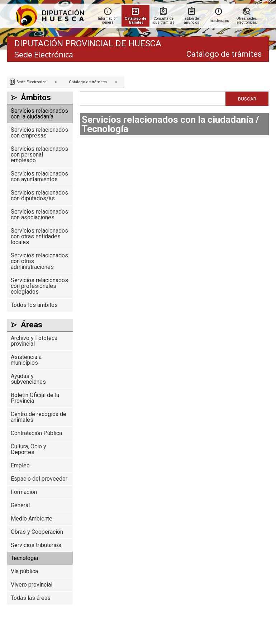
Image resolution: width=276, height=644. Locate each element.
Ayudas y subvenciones (28, 379)
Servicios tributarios (36, 545)
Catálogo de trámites (88, 82)
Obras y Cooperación (37, 532)
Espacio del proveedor (39, 479)
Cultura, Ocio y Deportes (28, 449)
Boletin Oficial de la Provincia (35, 398)
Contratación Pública (36, 433)
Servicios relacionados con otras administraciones (39, 261)
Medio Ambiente (32, 519)
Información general (108, 20)
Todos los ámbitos (34, 305)
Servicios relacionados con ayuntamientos (39, 176)
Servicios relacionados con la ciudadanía (39, 114)
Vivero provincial (32, 585)
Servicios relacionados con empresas (39, 133)
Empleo (20, 465)
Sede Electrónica (31, 82)
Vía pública (24, 571)
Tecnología (24, 558)
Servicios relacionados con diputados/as (39, 195)
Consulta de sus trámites (164, 20)
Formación (24, 492)
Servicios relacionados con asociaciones (39, 214)
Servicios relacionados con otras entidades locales (39, 236)
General (20, 505)
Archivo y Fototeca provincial (34, 341)
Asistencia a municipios (26, 360)
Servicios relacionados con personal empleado (39, 155)
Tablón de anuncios (192, 20)
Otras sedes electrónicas (247, 20)
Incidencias (219, 21)
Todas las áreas (31, 598)
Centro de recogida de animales (39, 417)
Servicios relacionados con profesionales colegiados (39, 286)
